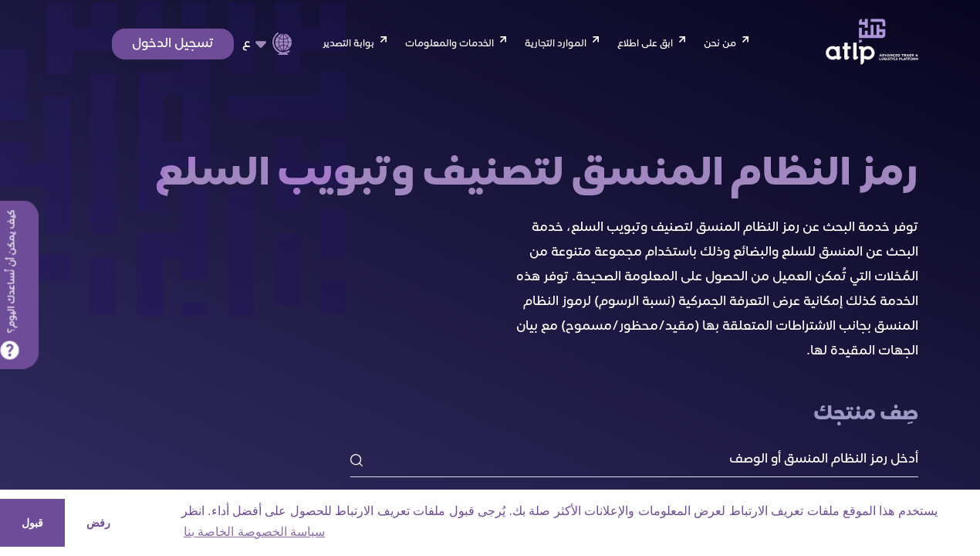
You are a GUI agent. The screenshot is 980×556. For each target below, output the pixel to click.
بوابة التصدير (348, 44)
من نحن (720, 44)
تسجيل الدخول (173, 44)
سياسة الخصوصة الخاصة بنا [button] (254, 532)
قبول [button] (32, 523)
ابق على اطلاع (645, 44)
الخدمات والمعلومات (449, 44)
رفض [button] (98, 523)
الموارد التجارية (556, 44)
